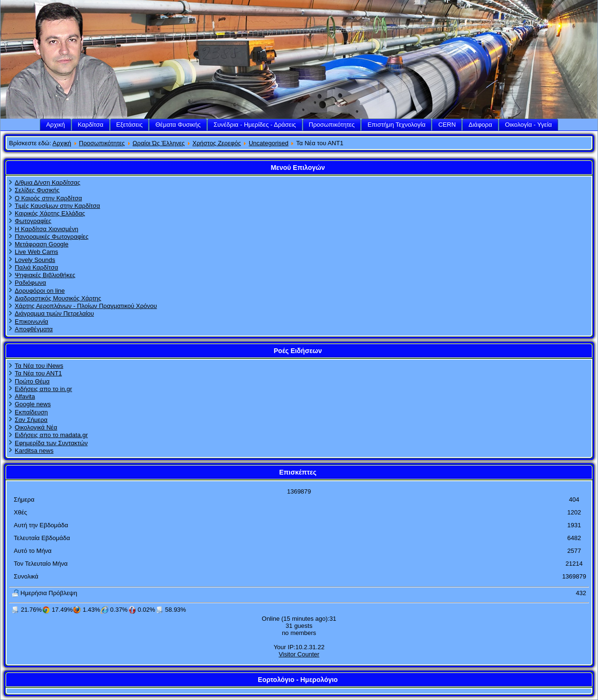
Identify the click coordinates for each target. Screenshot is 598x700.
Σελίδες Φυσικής (37, 190)
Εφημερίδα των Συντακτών (51, 443)
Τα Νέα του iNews (39, 366)
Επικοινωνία (32, 322)
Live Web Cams (37, 252)
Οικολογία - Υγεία (528, 125)
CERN (447, 125)
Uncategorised (269, 143)
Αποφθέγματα (34, 329)
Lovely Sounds (35, 260)
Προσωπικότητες (332, 125)
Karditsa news (34, 451)
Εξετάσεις (130, 125)
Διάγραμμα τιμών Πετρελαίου (54, 313)
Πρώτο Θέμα (32, 381)
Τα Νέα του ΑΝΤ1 (38, 373)
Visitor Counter (299, 654)
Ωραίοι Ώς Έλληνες (159, 143)
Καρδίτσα (91, 125)
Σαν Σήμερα (31, 420)
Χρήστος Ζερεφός (217, 143)
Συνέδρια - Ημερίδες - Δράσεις (255, 125)
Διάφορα (480, 125)
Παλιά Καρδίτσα (36, 267)
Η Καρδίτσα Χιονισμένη (47, 229)
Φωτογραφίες (33, 221)
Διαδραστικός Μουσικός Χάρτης (58, 298)
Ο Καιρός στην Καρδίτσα (48, 198)
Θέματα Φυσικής (178, 125)
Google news (33, 404)
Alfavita (25, 397)
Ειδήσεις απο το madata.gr (51, 435)
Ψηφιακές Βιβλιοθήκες (45, 275)
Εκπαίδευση (31, 412)
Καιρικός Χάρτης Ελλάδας (50, 213)
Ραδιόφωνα (30, 283)
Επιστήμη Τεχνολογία (396, 125)
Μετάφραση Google (42, 244)
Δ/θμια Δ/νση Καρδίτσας (47, 182)
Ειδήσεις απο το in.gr (43, 389)
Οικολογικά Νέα (36, 427)
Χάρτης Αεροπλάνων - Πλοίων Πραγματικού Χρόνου (86, 306)
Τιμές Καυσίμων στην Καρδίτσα (57, 206)
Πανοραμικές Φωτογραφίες (51, 237)
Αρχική (56, 125)
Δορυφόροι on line (40, 291)
